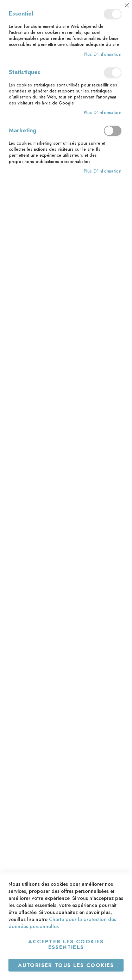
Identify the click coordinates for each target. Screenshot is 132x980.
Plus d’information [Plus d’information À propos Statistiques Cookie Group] (103, 113)
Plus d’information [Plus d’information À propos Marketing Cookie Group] (103, 171)
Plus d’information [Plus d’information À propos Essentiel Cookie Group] (103, 55)
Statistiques (113, 73)
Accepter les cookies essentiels (66, 944)
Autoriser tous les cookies (66, 965)
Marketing (113, 131)
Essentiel (113, 14)
